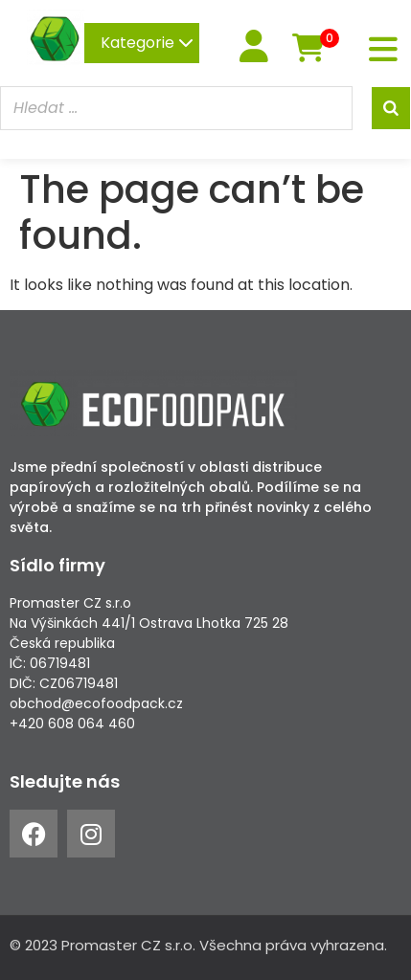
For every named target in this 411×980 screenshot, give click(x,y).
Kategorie (147, 43)
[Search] (391, 108)
